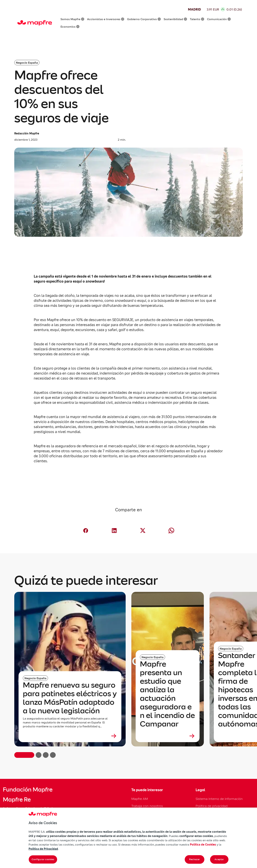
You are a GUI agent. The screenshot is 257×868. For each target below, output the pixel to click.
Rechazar (195, 859)
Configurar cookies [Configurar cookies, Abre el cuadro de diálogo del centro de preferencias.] (43, 859)
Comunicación (219, 19)
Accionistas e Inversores (106, 19)
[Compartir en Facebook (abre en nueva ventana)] (86, 531)
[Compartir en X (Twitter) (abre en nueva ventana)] (143, 531)
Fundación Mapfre (28, 790)
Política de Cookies (203, 844)
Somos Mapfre (72, 19)
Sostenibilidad (175, 19)
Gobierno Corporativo (144, 19)
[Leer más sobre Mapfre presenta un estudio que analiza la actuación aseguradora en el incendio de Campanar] (168, 736)
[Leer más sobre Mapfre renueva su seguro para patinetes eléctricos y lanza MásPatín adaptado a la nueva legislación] (70, 736)
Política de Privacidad (43, 849)
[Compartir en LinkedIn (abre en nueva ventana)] (114, 531)
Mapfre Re (17, 800)
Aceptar (219, 859)
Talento (197, 19)
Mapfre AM (140, 799)
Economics (70, 27)
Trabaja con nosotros (147, 806)
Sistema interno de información (219, 799)
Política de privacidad (212, 806)
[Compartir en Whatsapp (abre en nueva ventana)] (171, 531)
